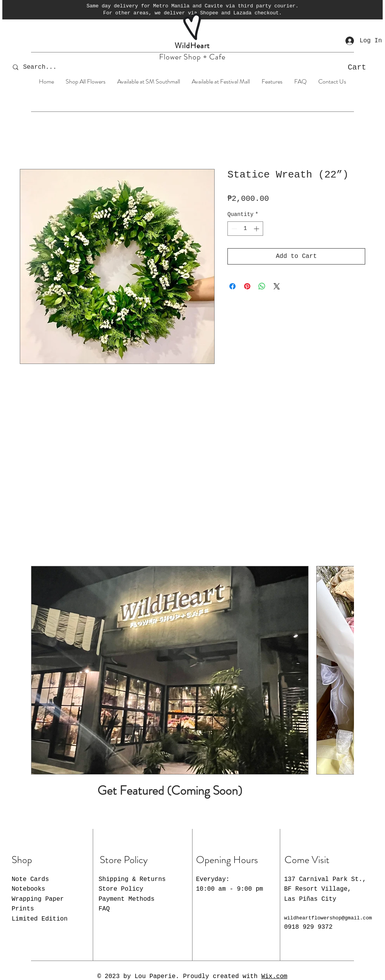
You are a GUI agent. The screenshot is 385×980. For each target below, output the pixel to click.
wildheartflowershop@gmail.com (328, 918)
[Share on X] (277, 286)
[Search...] (45, 67)
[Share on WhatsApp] (262, 286)
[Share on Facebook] (232, 286)
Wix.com (274, 977)
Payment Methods (127, 899)
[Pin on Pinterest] (247, 286)
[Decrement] (233, 229)
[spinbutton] (245, 229)
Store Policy (121, 889)
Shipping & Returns (132, 879)
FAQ (104, 909)
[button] (364, 67)
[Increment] (257, 229)
